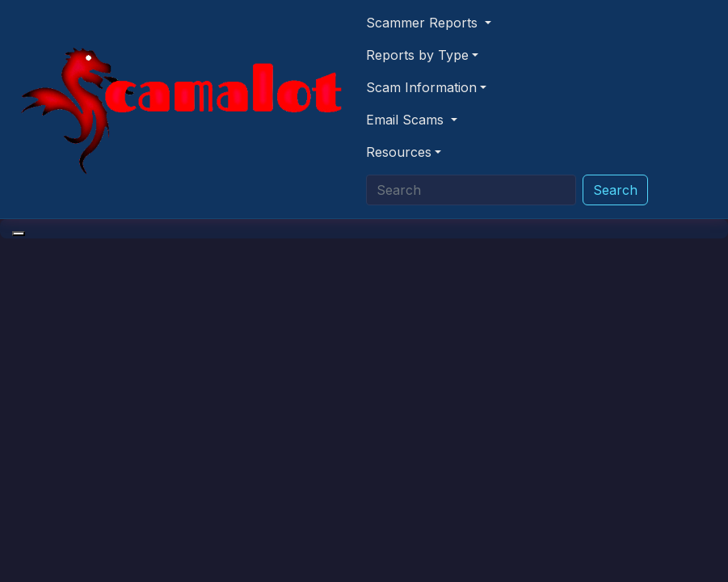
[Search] (471, 190)
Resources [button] (399, 152)
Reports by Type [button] (417, 55)
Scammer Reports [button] (424, 23)
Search (615, 190)
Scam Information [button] (421, 87)
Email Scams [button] (407, 120)
